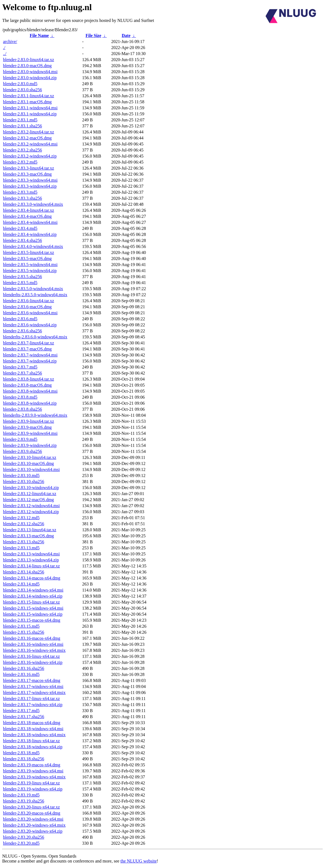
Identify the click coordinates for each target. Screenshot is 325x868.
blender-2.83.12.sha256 (24, 524)
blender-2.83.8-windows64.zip (30, 403)
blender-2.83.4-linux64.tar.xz (28, 210)
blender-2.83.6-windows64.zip (30, 325)
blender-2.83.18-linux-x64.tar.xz (31, 741)
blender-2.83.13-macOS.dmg (28, 536)
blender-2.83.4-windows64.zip (30, 234)
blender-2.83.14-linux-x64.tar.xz (31, 566)
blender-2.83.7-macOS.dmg (27, 349)
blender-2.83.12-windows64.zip (31, 512)
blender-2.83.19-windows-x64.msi (33, 771)
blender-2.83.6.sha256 (22, 331)
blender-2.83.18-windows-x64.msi (33, 729)
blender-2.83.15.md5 (21, 626)
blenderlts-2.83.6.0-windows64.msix (35, 337)
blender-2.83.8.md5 (20, 397)
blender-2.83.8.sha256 (22, 409)
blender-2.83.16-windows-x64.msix (34, 650)
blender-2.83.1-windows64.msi (30, 108)
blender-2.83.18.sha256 (24, 759)
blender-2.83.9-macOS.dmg (27, 427)
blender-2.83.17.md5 (21, 711)
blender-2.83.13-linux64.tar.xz (30, 530)
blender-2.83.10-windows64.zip (31, 488)
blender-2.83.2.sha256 (22, 150)
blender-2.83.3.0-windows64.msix (33, 204)
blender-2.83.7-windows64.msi (30, 355)
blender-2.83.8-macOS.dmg (27, 385)
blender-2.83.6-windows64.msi (30, 313)
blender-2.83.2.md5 (20, 162)
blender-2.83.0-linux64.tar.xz (28, 60)
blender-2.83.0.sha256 (22, 90)
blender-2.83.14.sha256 (24, 572)
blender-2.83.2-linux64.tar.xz (28, 132)
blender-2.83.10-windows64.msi (31, 469)
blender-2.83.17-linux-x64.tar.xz (31, 699)
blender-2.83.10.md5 (21, 476)
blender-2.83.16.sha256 (24, 668)
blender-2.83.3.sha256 (22, 198)
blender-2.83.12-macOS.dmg (28, 500)
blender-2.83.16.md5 (21, 674)
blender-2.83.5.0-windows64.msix (33, 289)
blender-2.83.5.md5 (20, 283)
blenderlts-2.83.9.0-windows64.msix (35, 415)
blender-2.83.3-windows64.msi (30, 180)
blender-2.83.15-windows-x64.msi (33, 608)
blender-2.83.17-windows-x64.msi (33, 686)
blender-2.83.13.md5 (21, 548)
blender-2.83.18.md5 (21, 753)
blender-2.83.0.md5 (20, 84)
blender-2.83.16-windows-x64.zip (33, 662)
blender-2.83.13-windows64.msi (31, 554)
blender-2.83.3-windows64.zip (30, 186)
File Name (39, 35)
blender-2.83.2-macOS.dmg (27, 138)
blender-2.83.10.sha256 (24, 482)
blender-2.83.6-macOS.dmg (27, 307)
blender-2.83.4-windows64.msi (30, 222)
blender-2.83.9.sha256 (22, 451)
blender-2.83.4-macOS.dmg (27, 216)
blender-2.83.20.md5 (21, 843)
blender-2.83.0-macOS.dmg (27, 66)
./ (4, 48)
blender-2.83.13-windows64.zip (31, 560)
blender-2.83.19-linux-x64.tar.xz (31, 783)
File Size (93, 35)
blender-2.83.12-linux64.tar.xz (30, 494)
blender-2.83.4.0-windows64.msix (33, 246)
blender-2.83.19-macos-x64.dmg (32, 765)
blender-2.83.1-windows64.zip (30, 114)
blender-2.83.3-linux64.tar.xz (28, 168)
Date (126, 35)
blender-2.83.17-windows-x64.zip (33, 705)
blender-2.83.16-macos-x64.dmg (32, 638)
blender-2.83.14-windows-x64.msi (33, 590)
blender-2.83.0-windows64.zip (30, 78)
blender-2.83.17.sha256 (24, 717)
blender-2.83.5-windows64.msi (30, 265)
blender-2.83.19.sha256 (24, 801)
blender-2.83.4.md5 (20, 228)
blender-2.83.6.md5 (20, 319)
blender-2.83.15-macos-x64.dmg (32, 620)
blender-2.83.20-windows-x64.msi (33, 819)
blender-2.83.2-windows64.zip (30, 156)
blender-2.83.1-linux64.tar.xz (28, 96)
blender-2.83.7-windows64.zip (30, 361)
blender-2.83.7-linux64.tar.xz (28, 343)
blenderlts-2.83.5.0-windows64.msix (35, 295)
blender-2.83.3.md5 (20, 192)
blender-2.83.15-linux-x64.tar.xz (31, 602)
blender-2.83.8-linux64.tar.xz (28, 379)
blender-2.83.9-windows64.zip (30, 445)
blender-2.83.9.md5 (20, 439)
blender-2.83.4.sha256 (22, 240)
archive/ (10, 42)
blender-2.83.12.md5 (21, 518)
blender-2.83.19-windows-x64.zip (33, 789)
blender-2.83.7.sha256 (22, 373)
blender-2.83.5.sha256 (22, 277)
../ (5, 54)
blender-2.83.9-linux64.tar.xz (28, 421)
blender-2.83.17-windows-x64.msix (34, 693)
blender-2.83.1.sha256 (22, 126)
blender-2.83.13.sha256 (24, 542)
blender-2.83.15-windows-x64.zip (33, 614)
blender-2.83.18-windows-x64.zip (33, 747)
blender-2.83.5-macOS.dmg (27, 259)
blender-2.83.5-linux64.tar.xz (28, 252)
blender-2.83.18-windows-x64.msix (34, 735)
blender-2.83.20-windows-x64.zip (33, 831)
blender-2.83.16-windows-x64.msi (33, 644)
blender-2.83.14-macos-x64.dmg (32, 578)
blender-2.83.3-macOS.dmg (27, 174)
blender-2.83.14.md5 (21, 584)
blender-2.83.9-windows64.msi (30, 433)
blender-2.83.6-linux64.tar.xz (28, 301)
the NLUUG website (139, 861)
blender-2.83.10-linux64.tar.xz (30, 457)
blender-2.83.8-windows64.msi (30, 391)
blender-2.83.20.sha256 (24, 837)
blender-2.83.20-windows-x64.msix (34, 825)
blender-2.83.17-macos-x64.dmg (32, 680)
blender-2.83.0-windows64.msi (30, 72)
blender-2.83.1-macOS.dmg (27, 102)
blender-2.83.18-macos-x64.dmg (32, 723)
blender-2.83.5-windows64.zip (30, 271)
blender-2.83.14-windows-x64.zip (33, 596)
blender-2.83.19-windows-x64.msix (34, 777)
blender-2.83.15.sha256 (24, 632)
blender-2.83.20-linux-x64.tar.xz (31, 807)
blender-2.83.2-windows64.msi (30, 144)
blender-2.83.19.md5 (21, 795)
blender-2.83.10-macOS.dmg (28, 463)
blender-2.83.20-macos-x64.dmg (32, 813)
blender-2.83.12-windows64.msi (31, 506)
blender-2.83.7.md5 (20, 367)
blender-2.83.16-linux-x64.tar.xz (31, 656)
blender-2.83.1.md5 (20, 120)
